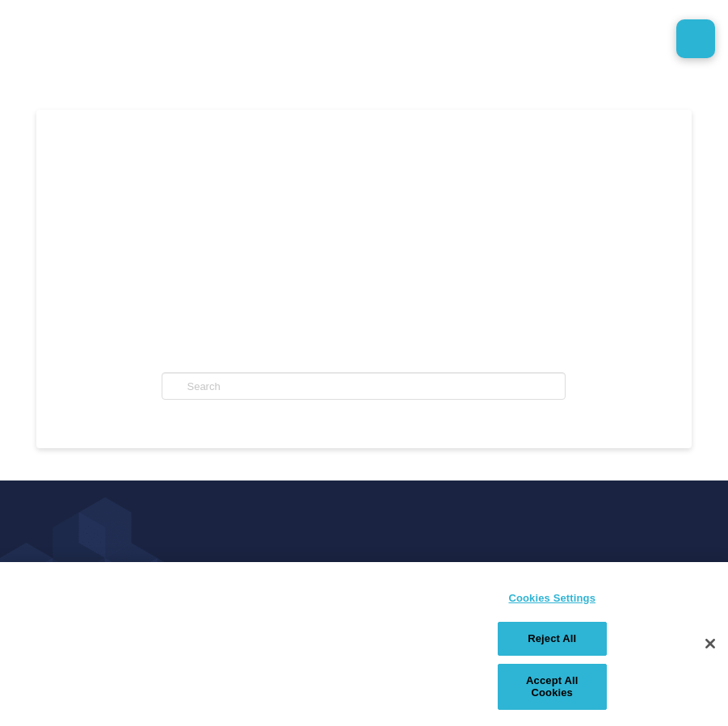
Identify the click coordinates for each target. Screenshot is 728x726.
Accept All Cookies (552, 687)
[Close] (710, 644)
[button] (696, 39)
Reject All (552, 638)
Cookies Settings (552, 598)
